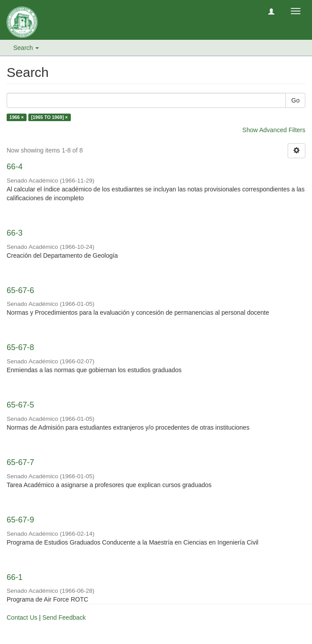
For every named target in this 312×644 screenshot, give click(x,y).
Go (295, 100)
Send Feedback (64, 617)
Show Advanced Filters (274, 130)
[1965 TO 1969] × (49, 117)
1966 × (16, 117)
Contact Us (22, 617)
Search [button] (26, 48)
